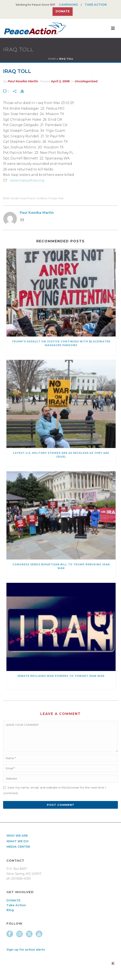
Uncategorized (86, 81)
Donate (63, 11)
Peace (31, 198)
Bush (6, 198)
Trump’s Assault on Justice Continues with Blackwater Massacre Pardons (61, 343)
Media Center (18, 847)
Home (52, 59)
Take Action (96, 5)
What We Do (18, 841)
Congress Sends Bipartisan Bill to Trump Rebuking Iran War (61, 566)
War (61, 198)
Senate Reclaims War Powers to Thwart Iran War (61, 676)
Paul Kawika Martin (23, 81)
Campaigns (68, 5)
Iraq (23, 198)
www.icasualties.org (27, 180)
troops (53, 198)
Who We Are (17, 836)
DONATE (13, 900)
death (15, 198)
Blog (10, 910)
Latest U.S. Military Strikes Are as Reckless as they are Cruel (61, 455)
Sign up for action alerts (26, 950)
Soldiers (42, 198)
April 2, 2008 (60, 81)
